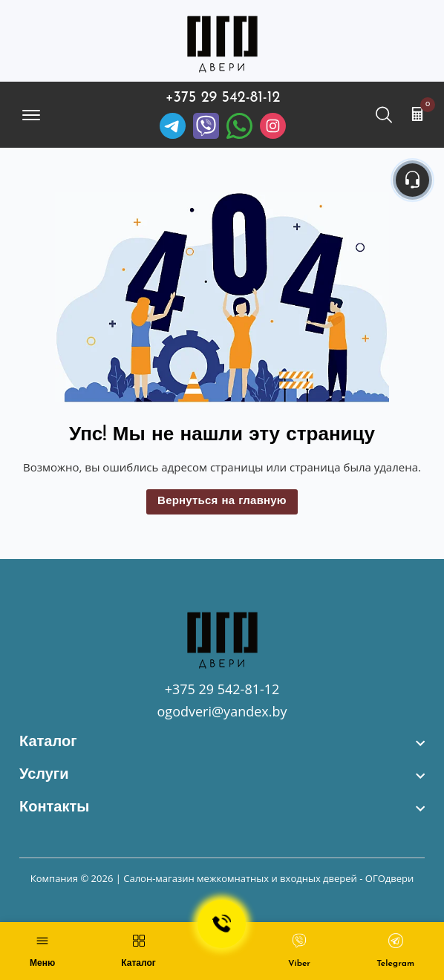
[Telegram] (173, 126)
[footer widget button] (222, 742)
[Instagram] (273, 126)
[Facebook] (239, 126)
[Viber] (206, 126)
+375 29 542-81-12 (223, 98)
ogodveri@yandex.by (222, 711)
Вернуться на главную (222, 502)
